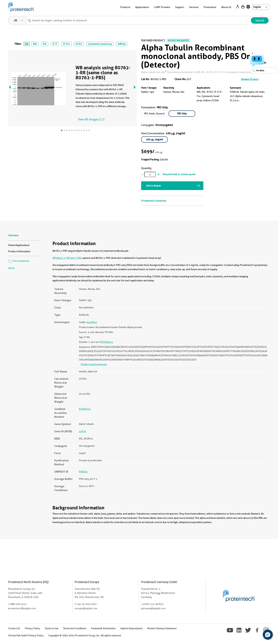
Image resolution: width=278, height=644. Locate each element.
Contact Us (14, 628)
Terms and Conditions (75, 628)
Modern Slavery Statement (162, 628)
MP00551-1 (59, 258)
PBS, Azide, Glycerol (154, 113)
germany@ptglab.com (153, 608)
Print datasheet (19, 261)
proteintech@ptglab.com (22, 608)
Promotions (210, 7)
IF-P (55, 44)
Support (180, 7)
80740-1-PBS (74, 258)
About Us (226, 7)
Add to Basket (154, 186)
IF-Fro (66, 44)
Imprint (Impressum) (131, 628)
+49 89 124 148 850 (152, 604)
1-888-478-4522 (17, 604)
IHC (45, 44)
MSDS (11, 268)
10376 (82, 431)
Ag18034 (92, 322)
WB (35, 44)
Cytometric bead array (100, 44)
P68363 (83, 472)
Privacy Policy (32, 628)
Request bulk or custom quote (179, 174)
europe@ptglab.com (86, 608)
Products (125, 7)
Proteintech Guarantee (154, 201)
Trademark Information (103, 628)
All (27, 44)
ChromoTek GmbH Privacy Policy (26, 635)
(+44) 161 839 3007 (86, 604)
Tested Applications (19, 245)
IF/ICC (79, 44)
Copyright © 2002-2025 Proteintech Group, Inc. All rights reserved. (85, 635)
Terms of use (52, 628)
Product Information (19, 251)
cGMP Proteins (162, 7)
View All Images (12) (91, 119)
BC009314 (107, 342)
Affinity (122, 44)
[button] (268, 635)
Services (194, 7)
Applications (142, 7)
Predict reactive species (94, 364)
